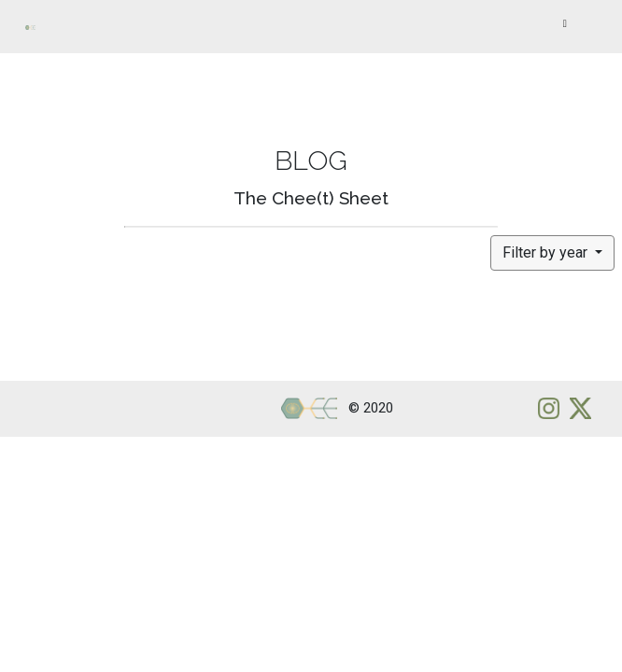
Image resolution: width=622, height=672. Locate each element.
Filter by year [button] (547, 252)
